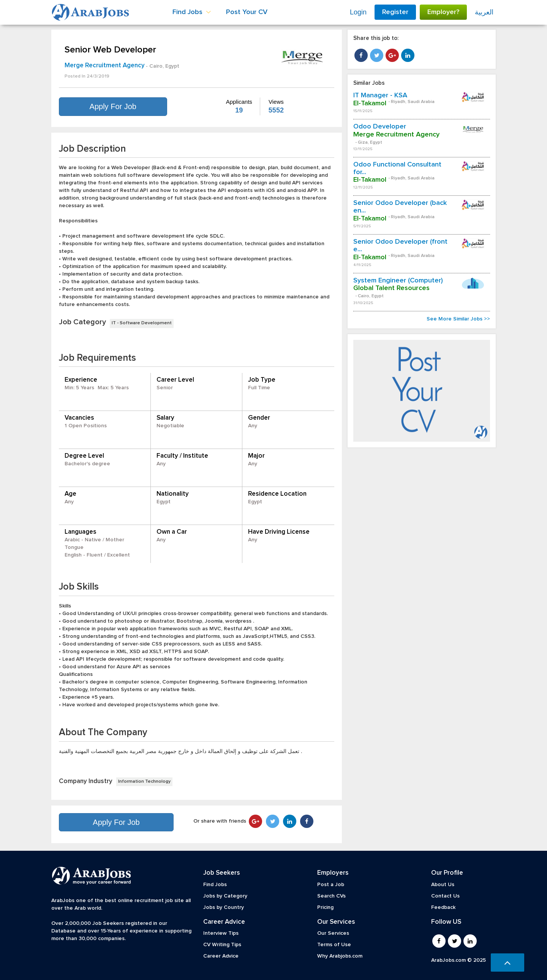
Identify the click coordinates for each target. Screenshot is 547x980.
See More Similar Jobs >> (458, 319)
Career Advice (221, 956)
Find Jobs (215, 885)
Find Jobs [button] (192, 12)
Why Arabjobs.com (340, 956)
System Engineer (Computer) (398, 281)
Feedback (443, 907)
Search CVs (331, 896)
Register (395, 12)
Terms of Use (334, 945)
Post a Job (331, 885)
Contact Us (445, 896)
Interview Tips (221, 933)
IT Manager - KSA (380, 95)
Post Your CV (247, 12)
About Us (443, 885)
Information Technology (144, 782)
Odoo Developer (380, 127)
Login (358, 12)
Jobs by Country (224, 907)
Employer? (443, 12)
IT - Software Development (142, 323)
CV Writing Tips (222, 945)
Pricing (325, 907)
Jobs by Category (225, 896)
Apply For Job (113, 106)
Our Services (333, 933)
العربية (484, 12)
